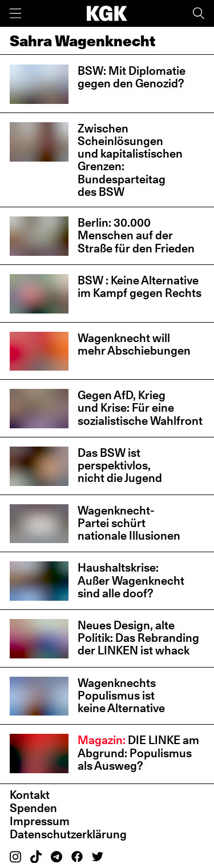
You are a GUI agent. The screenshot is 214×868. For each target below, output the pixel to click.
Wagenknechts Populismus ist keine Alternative (121, 696)
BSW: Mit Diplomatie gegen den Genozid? (132, 77)
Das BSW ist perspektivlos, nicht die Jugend (120, 465)
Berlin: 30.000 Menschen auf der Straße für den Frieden (136, 235)
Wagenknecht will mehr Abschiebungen (134, 344)
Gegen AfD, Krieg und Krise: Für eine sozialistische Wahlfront (140, 408)
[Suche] (199, 13)
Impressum (40, 821)
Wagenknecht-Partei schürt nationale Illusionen (129, 523)
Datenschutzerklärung (68, 834)
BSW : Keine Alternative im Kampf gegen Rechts (140, 287)
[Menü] (15, 13)
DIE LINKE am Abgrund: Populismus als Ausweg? (138, 753)
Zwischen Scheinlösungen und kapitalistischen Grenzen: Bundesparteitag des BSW (130, 160)
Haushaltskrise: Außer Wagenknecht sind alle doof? (131, 580)
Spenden (33, 808)
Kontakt (30, 795)
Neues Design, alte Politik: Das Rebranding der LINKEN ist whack (138, 638)
